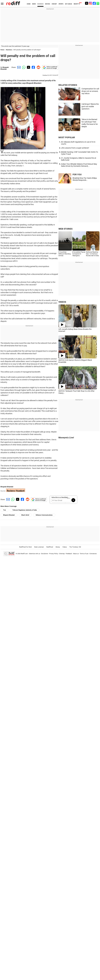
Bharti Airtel (25, 515)
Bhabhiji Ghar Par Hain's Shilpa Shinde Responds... (85, 179)
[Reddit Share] (38, 67)
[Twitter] (87, 3)
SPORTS (61, 4)
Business (9, 50)
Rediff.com (24, 554)
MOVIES (48, 4)
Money (58, 547)
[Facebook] (94, 3)
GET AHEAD (69, 4)
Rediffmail (50, 547)
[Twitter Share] (28, 67)
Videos (65, 547)
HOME (29, 4)
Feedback (69, 554)
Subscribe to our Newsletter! (60, 497)
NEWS (34, 4)
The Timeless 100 (75, 547)
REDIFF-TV (77, 4)
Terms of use (84, 554)
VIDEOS (62, 302)
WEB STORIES (65, 229)
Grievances (93, 554)
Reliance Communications (44, 515)
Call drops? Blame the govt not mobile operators (90, 106)
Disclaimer (45, 554)
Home (2, 50)
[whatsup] (98, 3)
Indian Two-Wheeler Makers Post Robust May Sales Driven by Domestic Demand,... (79, 165)
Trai (4, 510)
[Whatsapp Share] (23, 67)
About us (76, 554)
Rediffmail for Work (26, 547)
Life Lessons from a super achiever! (75, 148)
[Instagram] (90, 3)
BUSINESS (40, 4)
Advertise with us (34, 554)
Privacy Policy (54, 554)
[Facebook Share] (33, 67)
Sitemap (62, 554)
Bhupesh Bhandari (5, 68)
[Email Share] (18, 67)
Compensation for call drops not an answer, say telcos (90, 91)
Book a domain (39, 547)
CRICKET (54, 4)
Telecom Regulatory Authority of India (25, 510)
